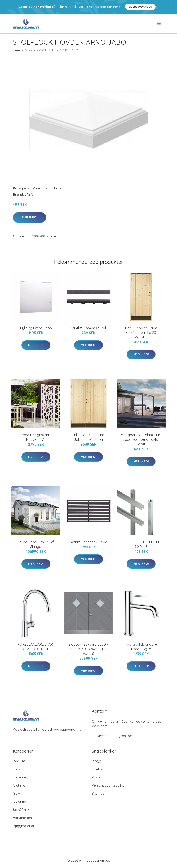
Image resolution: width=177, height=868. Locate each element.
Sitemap (98, 793)
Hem (16, 50)
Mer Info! (30, 217)
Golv (16, 793)
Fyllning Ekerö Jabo (36, 328)
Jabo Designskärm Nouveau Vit (36, 437)
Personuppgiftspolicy (108, 785)
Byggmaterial (23, 826)
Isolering (19, 802)
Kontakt (98, 769)
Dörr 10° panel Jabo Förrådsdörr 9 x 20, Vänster (141, 333)
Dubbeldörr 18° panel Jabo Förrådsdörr (89, 437)
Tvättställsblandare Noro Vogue (141, 647)
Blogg (96, 761)
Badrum (19, 761)
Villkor (96, 777)
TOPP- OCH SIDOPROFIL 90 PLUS (141, 544)
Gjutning (19, 785)
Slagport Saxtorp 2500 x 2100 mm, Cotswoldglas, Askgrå (88, 649)
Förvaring (20, 777)
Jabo (57, 188)
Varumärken (42, 188)
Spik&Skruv (21, 810)
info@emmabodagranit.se (112, 736)
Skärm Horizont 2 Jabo (89, 542)
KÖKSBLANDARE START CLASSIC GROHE (36, 647)
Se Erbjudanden (140, 7)
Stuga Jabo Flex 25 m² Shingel (36, 544)
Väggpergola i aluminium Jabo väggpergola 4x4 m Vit (141, 439)
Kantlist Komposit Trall (88, 328)
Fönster (19, 769)
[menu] (159, 23)
